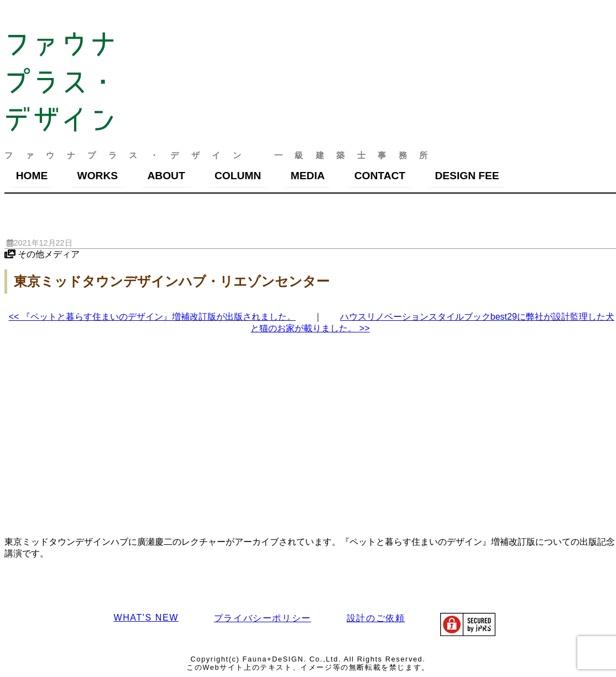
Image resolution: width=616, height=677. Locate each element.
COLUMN (238, 176)
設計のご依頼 (376, 618)
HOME (32, 176)
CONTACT (380, 176)
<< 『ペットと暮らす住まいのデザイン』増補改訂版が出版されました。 (152, 317)
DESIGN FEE (467, 176)
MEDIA (308, 176)
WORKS (98, 176)
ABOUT (166, 176)
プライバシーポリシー (263, 618)
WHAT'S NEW (146, 618)
